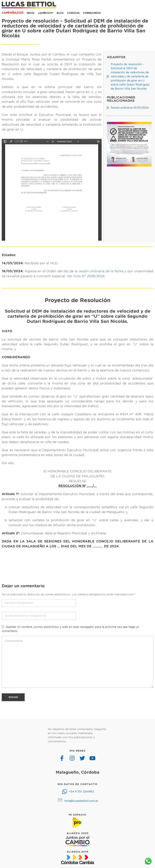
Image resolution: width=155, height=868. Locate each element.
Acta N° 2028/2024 (89, 276)
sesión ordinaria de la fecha (101, 271)
